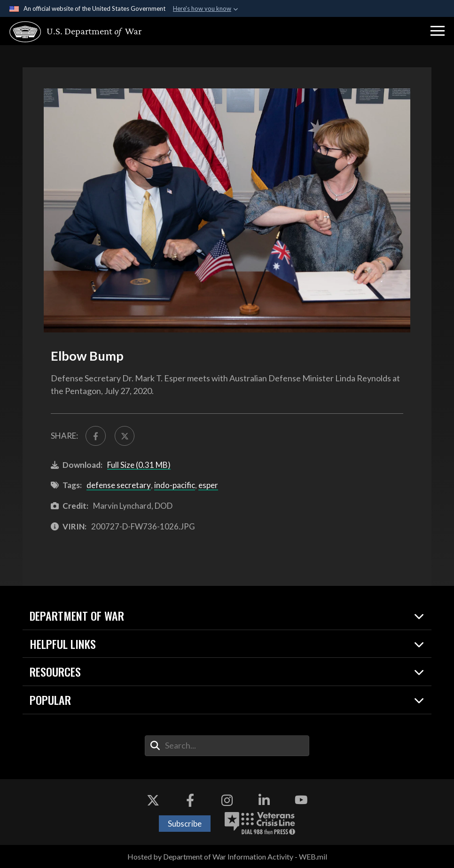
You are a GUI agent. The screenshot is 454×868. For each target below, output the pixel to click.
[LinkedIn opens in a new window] (264, 800)
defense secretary (119, 485)
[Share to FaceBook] (96, 436)
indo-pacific (175, 485)
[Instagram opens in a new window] (227, 800)
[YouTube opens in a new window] (301, 800)
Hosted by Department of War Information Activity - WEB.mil (227, 856)
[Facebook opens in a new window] (190, 800)
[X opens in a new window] (153, 800)
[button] (438, 31)
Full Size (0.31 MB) (139, 465)
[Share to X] (125, 436)
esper (208, 485)
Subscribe (185, 824)
